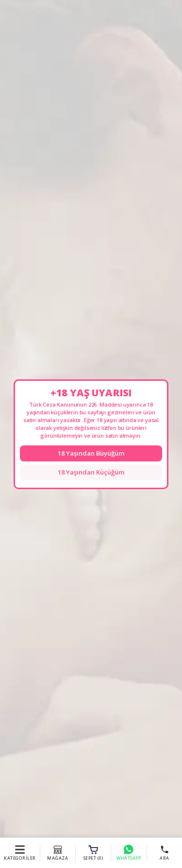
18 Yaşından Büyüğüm (91, 453)
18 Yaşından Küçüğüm (91, 472)
